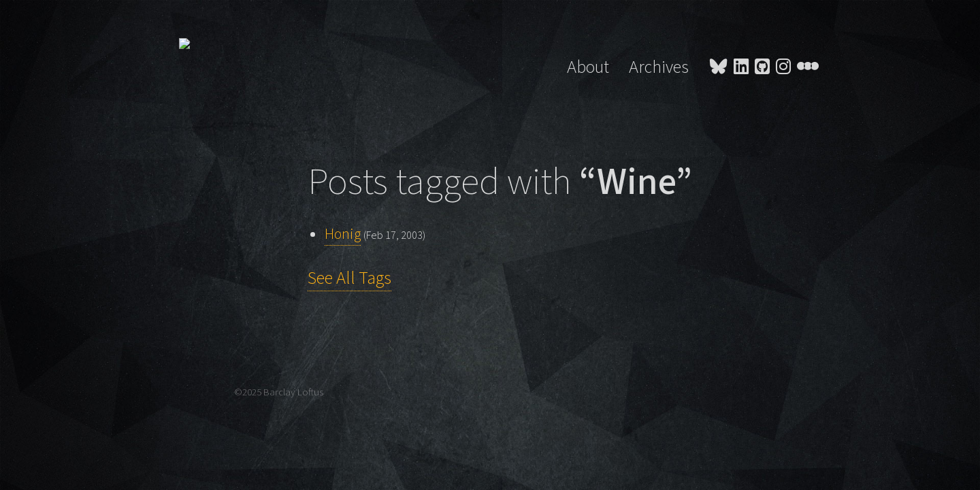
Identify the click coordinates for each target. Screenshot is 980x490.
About (588, 67)
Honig (343, 234)
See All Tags (349, 278)
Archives (659, 67)
